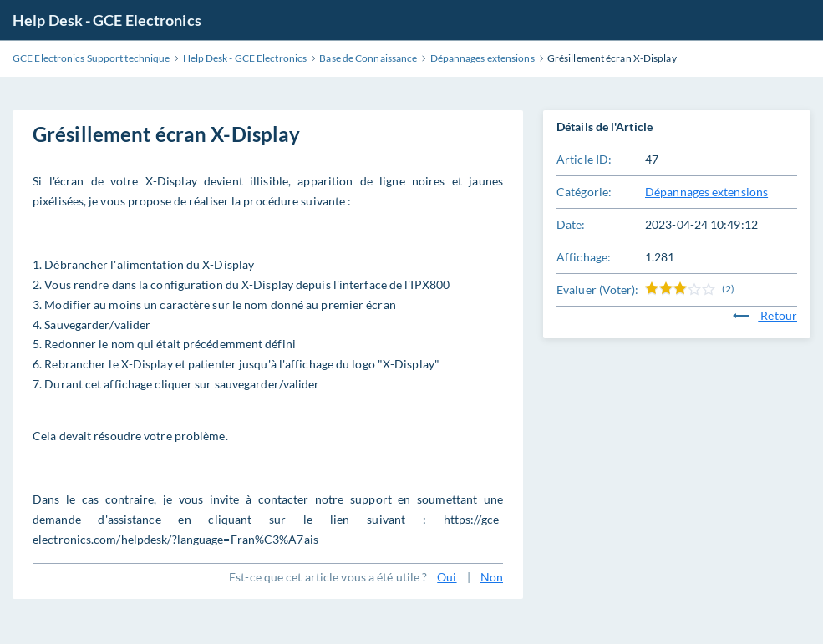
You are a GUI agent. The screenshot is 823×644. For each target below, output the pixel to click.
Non (492, 577)
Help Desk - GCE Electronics (107, 20)
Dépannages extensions (706, 192)
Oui (447, 577)
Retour (765, 315)
